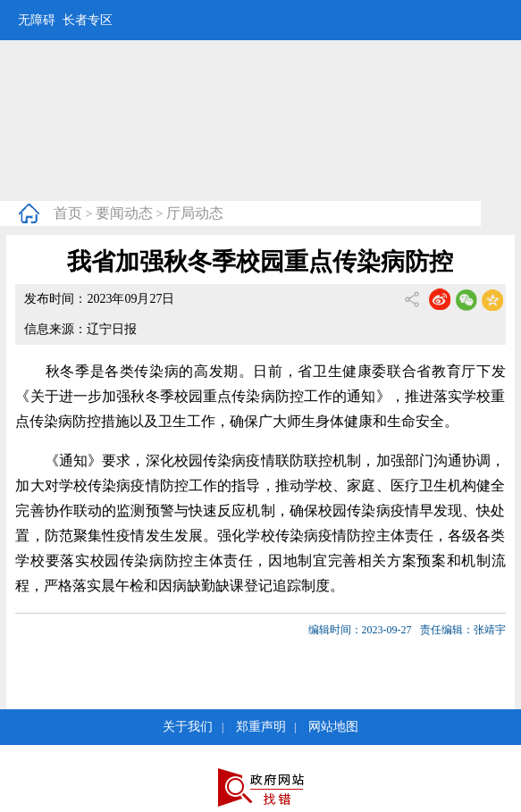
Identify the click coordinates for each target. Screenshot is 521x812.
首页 (68, 213)
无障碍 (37, 20)
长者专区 (88, 20)
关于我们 (188, 727)
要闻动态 (124, 213)
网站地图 (333, 727)
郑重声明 (261, 727)
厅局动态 (195, 213)
